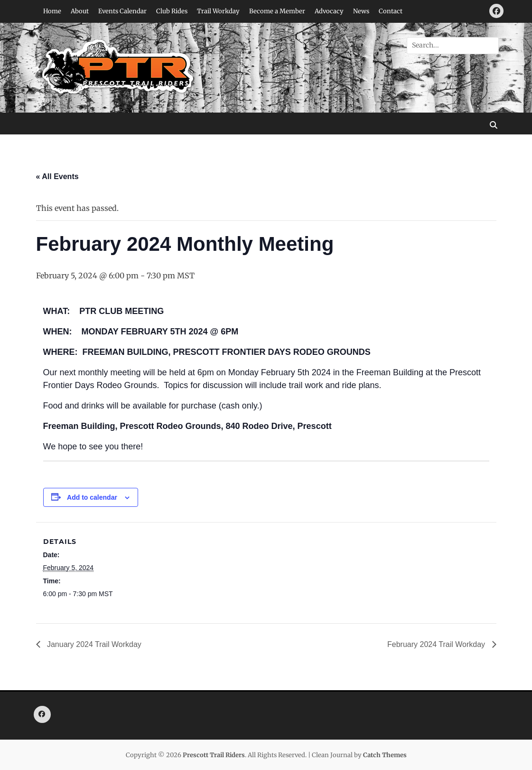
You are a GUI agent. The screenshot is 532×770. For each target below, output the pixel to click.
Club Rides (172, 11)
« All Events (57, 176)
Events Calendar (122, 11)
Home (52, 11)
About (80, 11)
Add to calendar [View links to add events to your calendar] (92, 497)
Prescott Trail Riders (214, 755)
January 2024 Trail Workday (93, 644)
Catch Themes (385, 755)
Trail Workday (218, 11)
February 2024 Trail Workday (437, 644)
